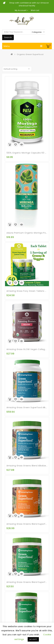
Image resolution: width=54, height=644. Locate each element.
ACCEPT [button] (33, 639)
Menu (23, 46)
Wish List (35, 10)
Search (8, 37)
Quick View (22, 145)
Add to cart (10, 144)
